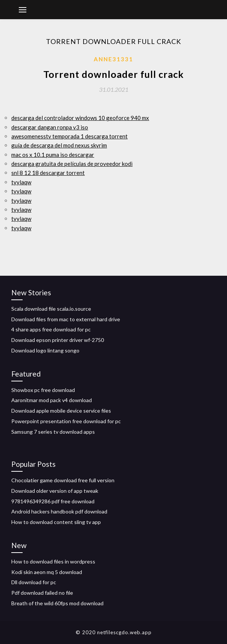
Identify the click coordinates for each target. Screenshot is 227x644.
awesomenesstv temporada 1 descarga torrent (69, 136)
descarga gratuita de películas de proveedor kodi (72, 164)
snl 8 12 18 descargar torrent (48, 173)
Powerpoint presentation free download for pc (66, 421)
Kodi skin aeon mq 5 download (47, 572)
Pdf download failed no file (42, 593)
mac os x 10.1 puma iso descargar (53, 155)
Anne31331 (113, 59)
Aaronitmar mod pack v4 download (52, 400)
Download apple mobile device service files (61, 411)
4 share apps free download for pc (51, 329)
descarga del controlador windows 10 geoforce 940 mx (80, 118)
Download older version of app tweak (55, 491)
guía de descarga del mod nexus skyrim (59, 145)
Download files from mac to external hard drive (66, 319)
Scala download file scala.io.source (51, 309)
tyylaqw (21, 182)
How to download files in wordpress (53, 561)
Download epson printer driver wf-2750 (58, 340)
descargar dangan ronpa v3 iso (50, 127)
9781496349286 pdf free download (53, 501)
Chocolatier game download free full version (63, 480)
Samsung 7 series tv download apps (53, 432)
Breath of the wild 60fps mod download (57, 603)
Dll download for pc (34, 582)
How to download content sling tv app (56, 522)
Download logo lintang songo (45, 350)
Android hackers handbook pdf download (59, 511)
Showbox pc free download (43, 390)
